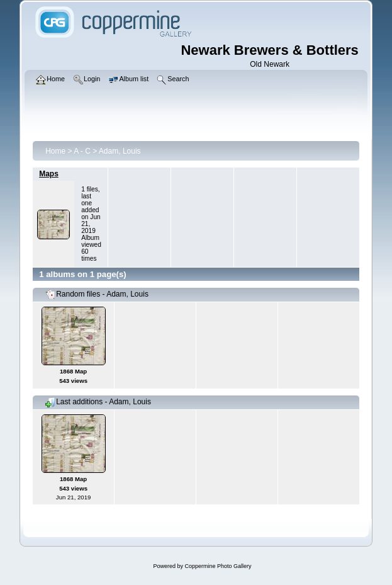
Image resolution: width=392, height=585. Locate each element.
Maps (49, 174)
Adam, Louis (120, 151)
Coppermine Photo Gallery (218, 566)
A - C (82, 151)
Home (55, 151)
